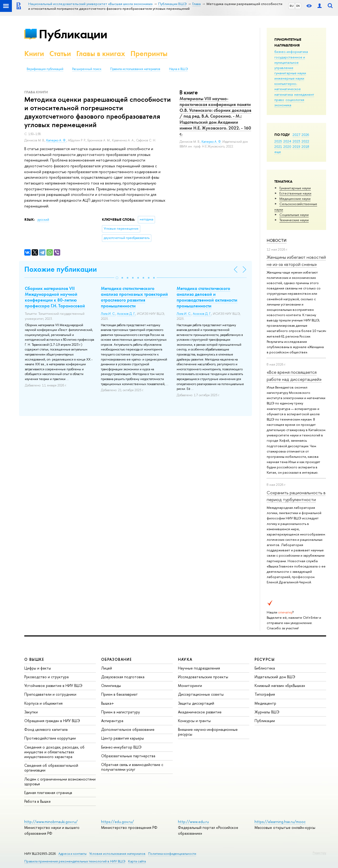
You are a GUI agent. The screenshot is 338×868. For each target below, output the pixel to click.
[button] (117, 278)
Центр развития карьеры (123, 738)
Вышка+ (108, 703)
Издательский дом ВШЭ (275, 677)
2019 (296, 146)
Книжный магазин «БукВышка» (280, 685)
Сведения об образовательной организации (51, 768)
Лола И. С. (108, 314)
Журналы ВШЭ (267, 712)
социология (295, 100)
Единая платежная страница (48, 793)
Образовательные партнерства (128, 756)
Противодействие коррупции (50, 738)
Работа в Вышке (37, 801)
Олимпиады (111, 685)
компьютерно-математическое (288, 86)
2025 (278, 141)
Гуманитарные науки (295, 188)
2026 (305, 135)
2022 (305, 141)
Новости (277, 240)
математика (284, 94)
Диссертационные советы (201, 694)
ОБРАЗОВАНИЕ (116, 659)
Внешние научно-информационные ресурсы (208, 732)
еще (278, 152)
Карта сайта (137, 861)
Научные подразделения (199, 668)
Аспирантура (112, 721)
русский (43, 220)
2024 (287, 141)
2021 (278, 146)
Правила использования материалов (135, 69)
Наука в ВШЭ (178, 69)
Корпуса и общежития (43, 703)
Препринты (149, 54)
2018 (305, 146)
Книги (34, 54)
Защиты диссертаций (196, 703)
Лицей (107, 668)
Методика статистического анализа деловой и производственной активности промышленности (207, 297)
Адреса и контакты (72, 854)
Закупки (31, 712)
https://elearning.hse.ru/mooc (280, 822)
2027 (296, 135)
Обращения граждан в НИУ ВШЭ (52, 721)
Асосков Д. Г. (126, 314)
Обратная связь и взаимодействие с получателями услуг (132, 767)
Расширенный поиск (87, 69)
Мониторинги (190, 685)
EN (298, 6)
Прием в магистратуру (121, 712)
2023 (296, 141)
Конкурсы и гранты (194, 721)
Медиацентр (265, 703)
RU (292, 6)
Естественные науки (295, 193)
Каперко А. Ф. (56, 140)
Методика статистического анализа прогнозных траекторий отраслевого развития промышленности (134, 297)
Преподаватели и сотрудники (50, 694)
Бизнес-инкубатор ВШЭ (121, 747)
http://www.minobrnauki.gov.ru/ (51, 822)
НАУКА (185, 659)
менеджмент (304, 94)
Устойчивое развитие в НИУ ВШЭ (53, 685)
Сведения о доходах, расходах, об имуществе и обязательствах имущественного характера (54, 752)
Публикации (73, 34)
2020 (287, 146)
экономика (283, 105)
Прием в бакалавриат (119, 694)
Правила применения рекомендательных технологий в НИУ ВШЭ (75, 861)
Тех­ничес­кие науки (294, 220)
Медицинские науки (295, 198)
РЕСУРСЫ (265, 659)
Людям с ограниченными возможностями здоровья (60, 781)
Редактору (319, 853)
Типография (265, 694)
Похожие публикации (61, 269)
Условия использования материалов (117, 854)
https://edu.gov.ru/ (118, 822)
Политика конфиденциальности (172, 854)
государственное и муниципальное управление (290, 62)
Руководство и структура (46, 677)
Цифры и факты (38, 668)
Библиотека (265, 668)
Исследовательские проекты (203, 677)
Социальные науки (294, 215)
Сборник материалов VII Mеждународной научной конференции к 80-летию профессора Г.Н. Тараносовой (55, 297)
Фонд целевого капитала (46, 729)
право (279, 100)
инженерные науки (289, 78)
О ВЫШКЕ (34, 659)
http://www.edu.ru (193, 822)
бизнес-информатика (291, 52)
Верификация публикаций (45, 69)
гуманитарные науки (290, 73)
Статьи (60, 54)
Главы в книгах (101, 54)
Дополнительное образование (128, 729)
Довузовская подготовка (123, 677)
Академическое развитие (200, 712)
